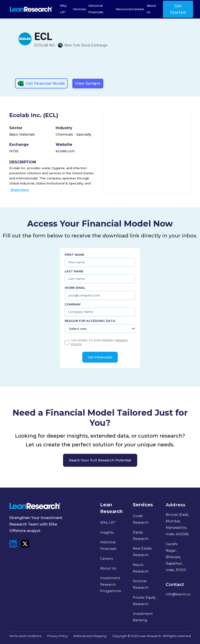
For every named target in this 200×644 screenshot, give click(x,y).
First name (74, 255)
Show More (20, 190)
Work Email (75, 288)
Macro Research (141, 568)
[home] (31, 9)
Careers (106, 559)
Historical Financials (96, 9)
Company (73, 304)
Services (79, 9)
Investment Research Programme (111, 585)
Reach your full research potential (100, 460)
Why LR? (63, 9)
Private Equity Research (144, 601)
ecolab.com (65, 151)
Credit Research (141, 519)
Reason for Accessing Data (90, 321)
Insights (107, 532)
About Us (151, 9)
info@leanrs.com (180, 594)
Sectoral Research (141, 584)
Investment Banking (143, 617)
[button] (79, 9)
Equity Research (141, 535)
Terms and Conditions (25, 636)
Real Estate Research (142, 552)
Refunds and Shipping (90, 636)
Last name (74, 271)
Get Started (178, 9)
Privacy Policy (58, 636)
